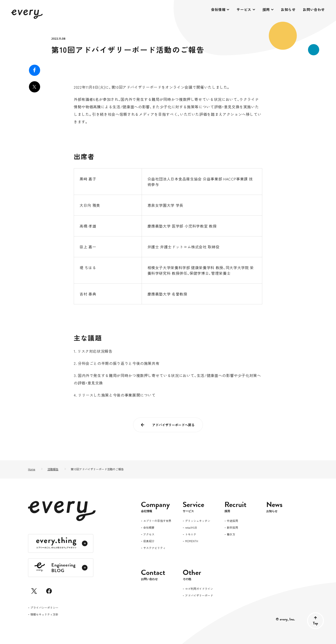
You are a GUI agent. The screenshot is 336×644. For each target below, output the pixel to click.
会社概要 (149, 528)
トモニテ (191, 535)
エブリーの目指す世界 (157, 521)
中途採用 (232, 521)
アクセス (149, 535)
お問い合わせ (314, 9)
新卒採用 (232, 528)
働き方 (231, 535)
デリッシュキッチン (198, 521)
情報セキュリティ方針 (44, 615)
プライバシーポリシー (44, 608)
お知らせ (288, 9)
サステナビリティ (154, 548)
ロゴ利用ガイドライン (199, 589)
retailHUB (191, 528)
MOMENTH (192, 541)
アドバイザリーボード (199, 596)
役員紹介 (149, 541)
